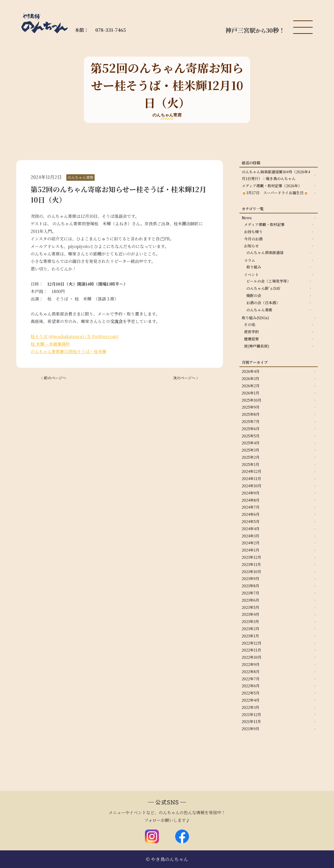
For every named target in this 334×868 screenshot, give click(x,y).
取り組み (254, 267)
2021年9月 (250, 729)
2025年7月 (251, 421)
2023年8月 (250, 586)
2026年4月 (251, 371)
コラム (250, 260)
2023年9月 (250, 579)
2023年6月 (250, 600)
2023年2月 (250, 629)
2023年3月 (250, 621)
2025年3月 (250, 450)
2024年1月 (250, 550)
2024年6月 (251, 514)
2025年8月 (251, 414)
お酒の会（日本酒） (263, 303)
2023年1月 (250, 636)
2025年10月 (252, 400)
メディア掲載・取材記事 (264, 224)
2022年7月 (251, 679)
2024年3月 (250, 536)
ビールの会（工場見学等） (268, 281)
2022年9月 (251, 664)
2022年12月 (252, 643)
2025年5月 (251, 436)
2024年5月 (251, 521)
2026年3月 (250, 379)
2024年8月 (251, 500)
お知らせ (251, 246)
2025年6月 (251, 429)
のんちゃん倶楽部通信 (265, 253)
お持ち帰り (253, 232)
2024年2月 (251, 543)
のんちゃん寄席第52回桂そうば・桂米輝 (68, 351)
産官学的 (251, 332)
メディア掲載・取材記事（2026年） (272, 186)
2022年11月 (251, 650)
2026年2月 (251, 386)
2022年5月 (251, 693)
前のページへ (55, 378)
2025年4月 (251, 443)
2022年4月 (251, 700)
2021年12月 (251, 715)
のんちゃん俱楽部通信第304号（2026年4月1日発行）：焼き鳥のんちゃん (276, 175)
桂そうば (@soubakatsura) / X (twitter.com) (75, 336)
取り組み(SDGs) (255, 318)
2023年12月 (251, 557)
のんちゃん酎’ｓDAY (263, 288)
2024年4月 (251, 529)
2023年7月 (250, 593)
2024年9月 (251, 493)
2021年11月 (251, 721)
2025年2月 (251, 457)
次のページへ (184, 378)
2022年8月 (251, 672)
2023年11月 (251, 564)
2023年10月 (251, 572)
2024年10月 (252, 486)
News (247, 218)
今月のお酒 (253, 239)
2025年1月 (250, 464)
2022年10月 (252, 657)
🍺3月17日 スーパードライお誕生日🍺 (275, 193)
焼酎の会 (254, 295)
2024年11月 (251, 479)
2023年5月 (250, 607)
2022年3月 (250, 707)
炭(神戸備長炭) (257, 346)
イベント (251, 275)
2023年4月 (250, 614)
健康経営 (251, 339)
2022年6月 (251, 686)
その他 (250, 324)
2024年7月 (251, 507)
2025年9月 (251, 407)
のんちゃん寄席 (259, 310)
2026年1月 (250, 393)
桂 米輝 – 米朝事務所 (50, 344)
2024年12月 (252, 471)
